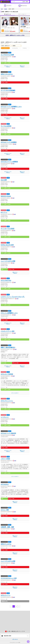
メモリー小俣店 (5, 459)
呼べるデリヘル (8, 14)
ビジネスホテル (15, 48)
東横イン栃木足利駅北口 (8, 347)
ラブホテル (25, 48)
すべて (5, 48)
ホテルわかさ (5, 484)
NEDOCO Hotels (6, 196)
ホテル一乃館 (5, 510)
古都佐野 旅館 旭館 (7, 527)
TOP (2, 9)
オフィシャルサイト (15, 393)
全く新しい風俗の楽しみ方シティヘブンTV (15, 631)
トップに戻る (28, 642)
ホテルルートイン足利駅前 (9, 142)
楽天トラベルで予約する (22, 66)
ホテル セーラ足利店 (7, 374)
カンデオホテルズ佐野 (7, 55)
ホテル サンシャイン (7, 401)
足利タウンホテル (6, 544)
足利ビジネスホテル (7, 74)
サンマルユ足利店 (6, 126)
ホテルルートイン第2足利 (8, 433)
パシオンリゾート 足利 (8, 331)
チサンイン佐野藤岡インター (9, 313)
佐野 (10, 53)
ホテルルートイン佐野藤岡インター (11, 107)
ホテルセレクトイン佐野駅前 (9, 162)
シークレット (5, 417)
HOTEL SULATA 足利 (7, 245)
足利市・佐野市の (15, 35)
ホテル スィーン (6, 595)
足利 (10, 72)
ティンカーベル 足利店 (8, 229)
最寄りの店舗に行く (23, 14)
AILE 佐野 (4, 180)
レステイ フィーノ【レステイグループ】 (13, 297)
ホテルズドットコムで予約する (8, 66)
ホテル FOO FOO (6, 280)
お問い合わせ (15, 639)
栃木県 (6, 9)
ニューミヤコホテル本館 (8, 561)
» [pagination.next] (19, 606)
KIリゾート (4, 212)
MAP (15, 57)
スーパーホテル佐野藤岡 (8, 90)
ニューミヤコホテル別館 (8, 261)
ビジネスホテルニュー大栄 (9, 578)
